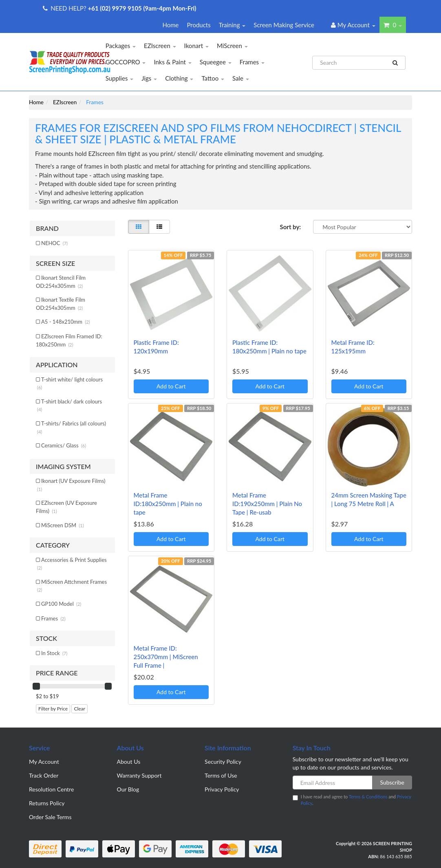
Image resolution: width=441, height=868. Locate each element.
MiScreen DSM (63, 525)
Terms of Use (221, 775)
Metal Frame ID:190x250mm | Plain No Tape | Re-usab (267, 504)
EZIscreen (160, 46)
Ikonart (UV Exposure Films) (71, 485)
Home (170, 25)
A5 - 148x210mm (66, 322)
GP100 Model (61, 604)
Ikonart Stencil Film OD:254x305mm (61, 282)
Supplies (120, 78)
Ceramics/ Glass (64, 445)
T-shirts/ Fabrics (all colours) (72, 427)
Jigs (149, 78)
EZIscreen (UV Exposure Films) (66, 507)
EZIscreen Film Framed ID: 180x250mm (69, 340)
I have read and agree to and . (352, 800)
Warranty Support (139, 775)
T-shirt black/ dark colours (69, 405)
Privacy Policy (222, 789)
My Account (44, 762)
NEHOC (54, 243)
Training (232, 25)
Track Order (44, 775)
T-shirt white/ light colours (70, 383)
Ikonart (196, 46)
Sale (241, 78)
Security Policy (223, 762)
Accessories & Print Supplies (72, 564)
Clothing (179, 78)
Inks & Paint (172, 62)
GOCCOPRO (126, 62)
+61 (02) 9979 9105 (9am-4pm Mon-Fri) (142, 8)
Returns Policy (47, 803)
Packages (121, 46)
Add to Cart (171, 386)
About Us (129, 762)
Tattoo (213, 78)
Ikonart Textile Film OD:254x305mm (61, 304)
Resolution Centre (51, 789)
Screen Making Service (284, 25)
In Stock (54, 653)
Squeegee (216, 62)
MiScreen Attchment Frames (72, 586)
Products (198, 25)
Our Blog (128, 789)
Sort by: (290, 227)
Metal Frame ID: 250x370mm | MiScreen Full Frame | (166, 657)
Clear (79, 709)
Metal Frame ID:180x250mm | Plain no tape (168, 504)
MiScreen (232, 46)
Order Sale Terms (50, 817)
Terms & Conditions (368, 797)
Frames (252, 62)
